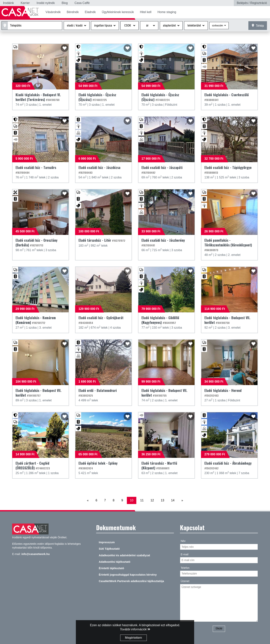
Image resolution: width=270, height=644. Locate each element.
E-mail (185, 554)
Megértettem (133, 638)
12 (152, 500)
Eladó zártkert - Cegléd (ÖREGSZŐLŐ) (33, 465)
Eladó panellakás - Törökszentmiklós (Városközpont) (228, 245)
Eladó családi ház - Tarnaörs (36, 170)
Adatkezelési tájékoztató (115, 562)
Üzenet (185, 581)
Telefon (185, 568)
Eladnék (90, 12)
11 (142, 500)
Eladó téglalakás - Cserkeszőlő (227, 97)
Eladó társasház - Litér (102, 240)
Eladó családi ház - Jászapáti (162, 170)
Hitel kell (146, 12)
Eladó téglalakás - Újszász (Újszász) (97, 97)
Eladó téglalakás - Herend (223, 393)
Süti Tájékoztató (109, 549)
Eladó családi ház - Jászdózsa (99, 170)
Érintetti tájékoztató (111, 568)
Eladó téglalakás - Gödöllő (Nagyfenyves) (160, 320)
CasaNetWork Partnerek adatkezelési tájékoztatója (131, 581)
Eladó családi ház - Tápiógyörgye (228, 170)
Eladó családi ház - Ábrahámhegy (228, 465)
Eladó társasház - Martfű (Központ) (159, 465)
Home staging (167, 12)
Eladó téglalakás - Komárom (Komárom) (36, 320)
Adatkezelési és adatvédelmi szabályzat (124, 555)
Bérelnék (73, 12)
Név (183, 541)
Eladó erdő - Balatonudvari (98, 393)
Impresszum (107, 542)
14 (173, 500)
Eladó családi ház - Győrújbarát (101, 320)
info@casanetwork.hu (36, 554)
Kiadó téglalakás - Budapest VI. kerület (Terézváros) (38, 97)
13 (162, 500)
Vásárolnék (53, 12)
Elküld (219, 629)
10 (132, 500)
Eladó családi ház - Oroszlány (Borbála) (36, 243)
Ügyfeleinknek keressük (118, 12)
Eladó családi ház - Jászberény (163, 242)
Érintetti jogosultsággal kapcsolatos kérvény (128, 575)
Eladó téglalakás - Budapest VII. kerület (227, 320)
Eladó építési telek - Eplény (98, 465)
